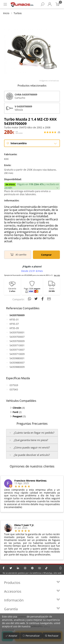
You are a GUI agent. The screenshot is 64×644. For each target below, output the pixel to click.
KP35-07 (14, 324)
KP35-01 (14, 320)
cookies (22, 617)
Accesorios (32, 591)
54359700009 (17, 341)
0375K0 (14, 389)
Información (32, 600)
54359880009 (17, 367)
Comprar (46, 255)
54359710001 (17, 345)
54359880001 (17, 358)
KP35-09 (14, 328)
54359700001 (17, 332)
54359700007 (17, 337)
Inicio (6, 13)
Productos (32, 583)
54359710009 (17, 354)
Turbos (18, 13)
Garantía (32, 609)
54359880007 (17, 363)
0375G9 (14, 385)
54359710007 (17, 350)
